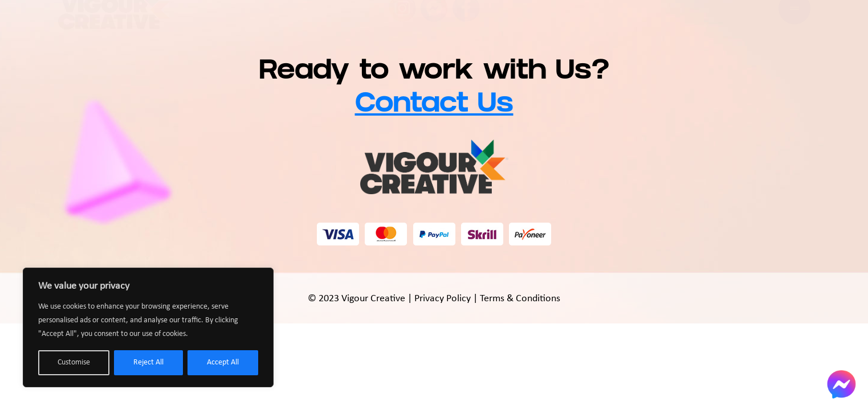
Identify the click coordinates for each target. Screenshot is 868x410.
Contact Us (434, 106)
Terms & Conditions (520, 299)
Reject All (148, 362)
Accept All (223, 362)
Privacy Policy (443, 299)
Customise (74, 362)
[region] (148, 327)
